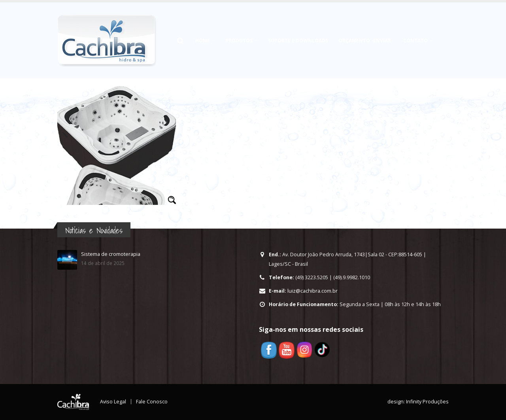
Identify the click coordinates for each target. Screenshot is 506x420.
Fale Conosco (152, 402)
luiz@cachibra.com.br (312, 291)
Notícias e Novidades (94, 230)
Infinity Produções (427, 402)
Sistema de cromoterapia (111, 254)
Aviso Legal (113, 402)
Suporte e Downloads (298, 41)
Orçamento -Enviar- (366, 41)
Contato (415, 41)
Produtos (239, 41)
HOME (203, 41)
